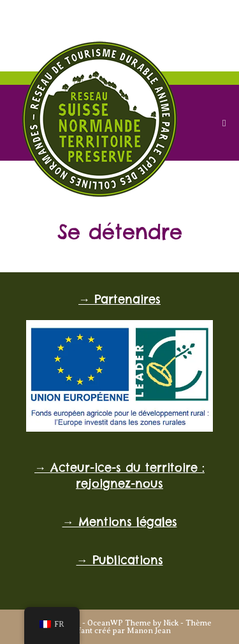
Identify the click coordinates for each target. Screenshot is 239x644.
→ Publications (120, 560)
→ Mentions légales (120, 522)
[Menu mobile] (224, 123)
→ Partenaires (119, 299)
